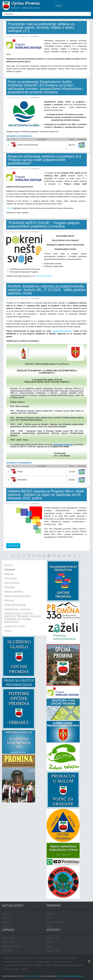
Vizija (49, 918)
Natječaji (6, 922)
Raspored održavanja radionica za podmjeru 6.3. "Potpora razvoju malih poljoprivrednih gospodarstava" (45, 160)
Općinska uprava (9, 938)
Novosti (5, 914)
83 (54, 556)
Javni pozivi (7, 926)
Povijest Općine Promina (56, 922)
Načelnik (50, 942)
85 (64, 556)
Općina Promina (53, 938)
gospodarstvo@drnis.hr (62, 331)
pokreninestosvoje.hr (44, 276)
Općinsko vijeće (8, 942)
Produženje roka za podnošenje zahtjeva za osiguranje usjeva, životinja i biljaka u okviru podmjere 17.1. (41, 27)
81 (44, 556)
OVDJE (9, 208)
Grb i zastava (7, 951)
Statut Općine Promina (11, 946)
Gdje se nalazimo (53, 951)
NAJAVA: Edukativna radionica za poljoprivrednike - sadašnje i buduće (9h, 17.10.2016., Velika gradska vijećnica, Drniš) (47, 290)
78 (29, 556)
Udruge (50, 926)
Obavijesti (35, 36)
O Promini (51, 914)
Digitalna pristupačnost (74, 976)
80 (39, 556)
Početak (12, 556)
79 (34, 556)
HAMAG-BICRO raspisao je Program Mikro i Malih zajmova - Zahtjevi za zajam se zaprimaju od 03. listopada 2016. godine (46, 495)
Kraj (80, 556)
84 (59, 556)
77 (24, 556)
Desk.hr (60, 976)
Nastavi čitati (13, 546)
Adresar (50, 946)
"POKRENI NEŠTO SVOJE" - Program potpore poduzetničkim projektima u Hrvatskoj (44, 225)
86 (69, 556)
